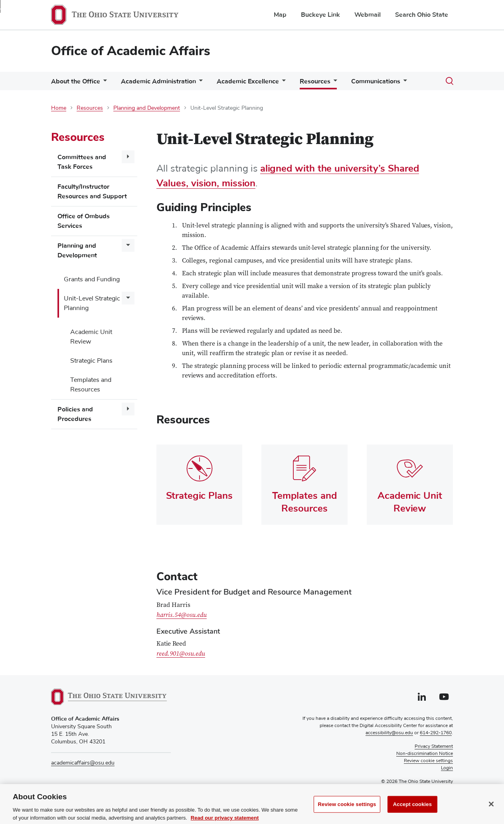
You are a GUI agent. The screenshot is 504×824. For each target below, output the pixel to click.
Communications (376, 81)
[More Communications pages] (403, 83)
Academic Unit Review (91, 337)
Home (59, 108)
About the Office (76, 81)
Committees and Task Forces (82, 162)
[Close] (491, 812)
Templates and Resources (91, 385)
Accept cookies (412, 812)
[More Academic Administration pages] (199, 83)
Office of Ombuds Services (84, 221)
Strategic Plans (91, 361)
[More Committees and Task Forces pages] (128, 157)
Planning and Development (147, 108)
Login (447, 768)
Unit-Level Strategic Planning (92, 303)
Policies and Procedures (75, 414)
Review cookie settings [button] (428, 761)
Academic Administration (158, 81)
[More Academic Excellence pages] (282, 83)
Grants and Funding (92, 279)
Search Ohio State (422, 15)
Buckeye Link (320, 15)
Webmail (368, 15)
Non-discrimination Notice (425, 754)
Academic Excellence (248, 81)
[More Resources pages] (334, 83)
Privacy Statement (434, 747)
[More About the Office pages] (103, 83)
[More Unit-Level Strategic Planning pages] (128, 298)
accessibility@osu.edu (389, 733)
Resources (315, 81)
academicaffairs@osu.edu (83, 763)
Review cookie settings (347, 812)
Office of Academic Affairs (131, 51)
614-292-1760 (436, 733)
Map (280, 15)
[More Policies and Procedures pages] (128, 409)
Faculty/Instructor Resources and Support (92, 192)
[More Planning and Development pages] (128, 245)
